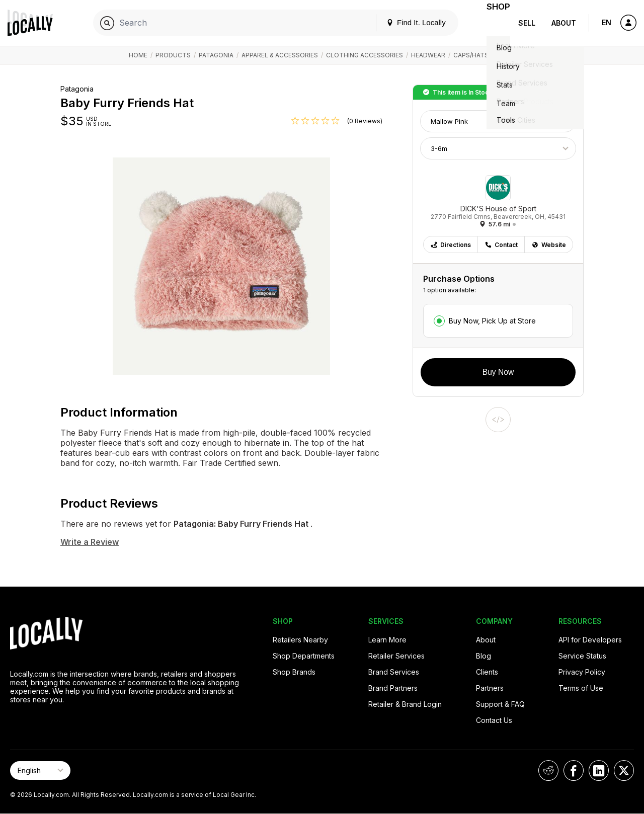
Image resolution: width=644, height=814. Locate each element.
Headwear (428, 55)
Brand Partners (393, 688)
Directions (451, 245)
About (564, 23)
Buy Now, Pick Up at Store (492, 321)
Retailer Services (396, 656)
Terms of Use (581, 688)
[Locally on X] (624, 770)
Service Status (582, 656)
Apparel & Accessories (280, 55)
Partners (490, 688)
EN (607, 22)
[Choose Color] (498, 121)
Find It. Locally (404, 22)
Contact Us (494, 720)
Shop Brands (294, 672)
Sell (527, 23)
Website (549, 245)
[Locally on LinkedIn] (599, 770)
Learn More (387, 640)
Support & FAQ (500, 704)
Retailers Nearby (300, 640)
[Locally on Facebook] (574, 770)
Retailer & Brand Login (405, 704)
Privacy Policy (582, 672)
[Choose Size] (498, 148)
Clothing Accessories (365, 55)
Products (173, 55)
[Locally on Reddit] (548, 770)
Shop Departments (304, 656)
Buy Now (498, 372)
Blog (484, 656)
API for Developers (590, 640)
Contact (501, 245)
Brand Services (394, 672)
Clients (487, 672)
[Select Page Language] (40, 770)
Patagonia (216, 55)
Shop (492, 23)
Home (138, 55)
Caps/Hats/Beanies (485, 55)
